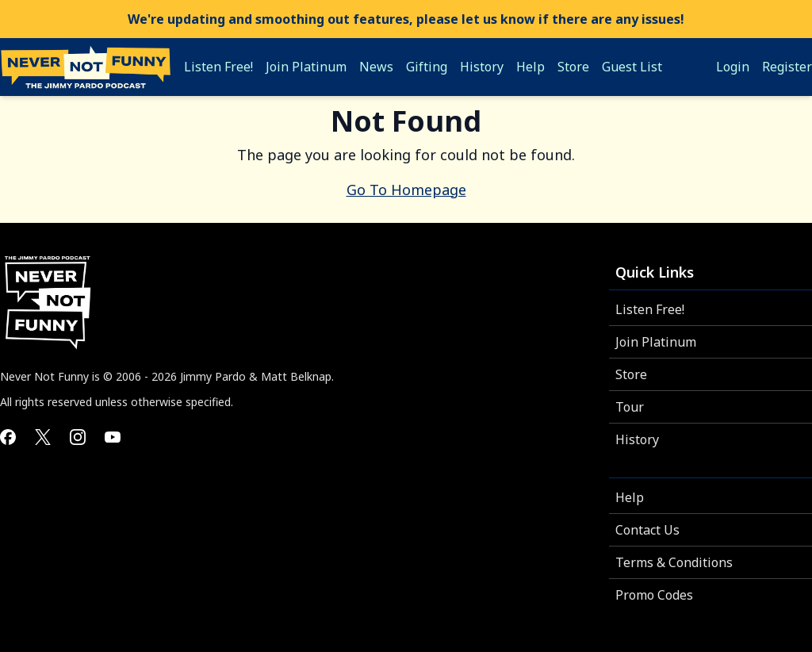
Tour (630, 407)
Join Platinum (656, 342)
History (637, 439)
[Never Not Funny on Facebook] (8, 437)
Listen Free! (650, 309)
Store (631, 374)
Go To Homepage (406, 190)
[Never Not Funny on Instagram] (78, 437)
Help (630, 497)
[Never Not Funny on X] (43, 437)
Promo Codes (654, 595)
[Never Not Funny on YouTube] (113, 437)
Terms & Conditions (674, 562)
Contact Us (647, 530)
